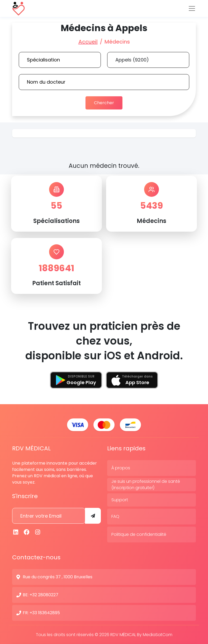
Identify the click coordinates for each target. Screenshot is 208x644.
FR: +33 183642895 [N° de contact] (41, 612)
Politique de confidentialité (139, 534)
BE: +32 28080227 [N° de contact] (41, 595)
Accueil (88, 42)
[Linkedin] (16, 532)
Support (120, 500)
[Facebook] (27, 532)
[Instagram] (38, 532)
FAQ (115, 516)
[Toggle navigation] (192, 8)
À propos (121, 468)
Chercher (104, 103)
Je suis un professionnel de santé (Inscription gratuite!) (146, 484)
